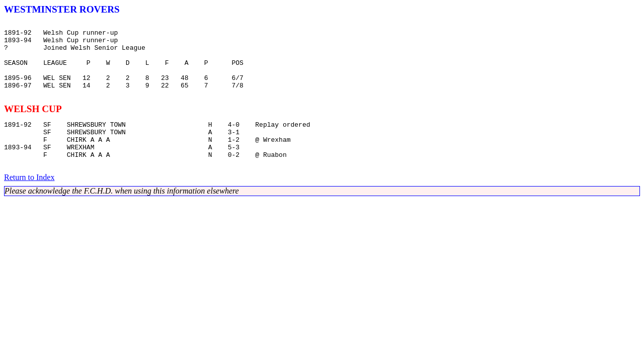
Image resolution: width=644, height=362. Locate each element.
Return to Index (29, 201)
